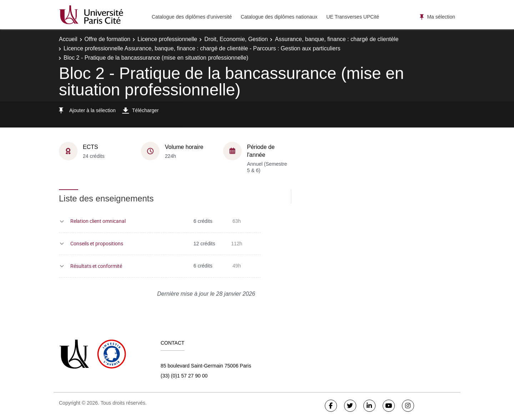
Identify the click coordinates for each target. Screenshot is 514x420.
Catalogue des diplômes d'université (192, 17)
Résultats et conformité (96, 266)
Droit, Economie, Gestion (236, 39)
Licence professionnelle (167, 39)
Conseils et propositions (97, 243)
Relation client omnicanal (98, 221)
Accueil (68, 39)
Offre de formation (108, 39)
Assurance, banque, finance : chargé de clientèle (337, 39)
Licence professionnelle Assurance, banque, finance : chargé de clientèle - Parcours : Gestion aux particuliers (202, 48)
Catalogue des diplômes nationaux (279, 17)
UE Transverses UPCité (353, 17)
